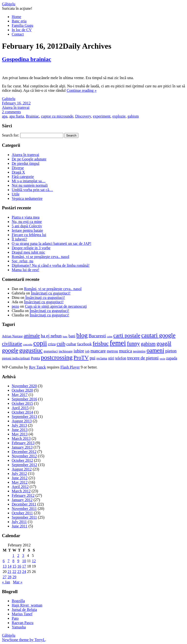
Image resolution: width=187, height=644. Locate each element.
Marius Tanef (22, 614)
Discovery (83, 116)
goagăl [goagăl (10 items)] (164, 344)
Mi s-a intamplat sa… (29, 181)
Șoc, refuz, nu (23, 261)
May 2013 (20, 434)
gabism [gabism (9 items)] (148, 344)
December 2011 (24, 504)
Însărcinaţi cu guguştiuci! (51, 293)
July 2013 (19, 425)
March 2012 (21, 491)
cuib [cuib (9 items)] (61, 344)
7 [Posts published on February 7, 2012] (9, 561)
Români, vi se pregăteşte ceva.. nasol (40, 257)
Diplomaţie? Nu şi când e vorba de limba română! (51, 265)
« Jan (6, 582)
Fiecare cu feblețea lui (29, 235)
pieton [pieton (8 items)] (171, 351)
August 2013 (22, 421)
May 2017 (20, 395)
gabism (133, 116)
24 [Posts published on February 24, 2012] (24, 572)
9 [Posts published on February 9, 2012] (18, 561)
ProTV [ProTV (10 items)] (81, 358)
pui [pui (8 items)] (93, 358)
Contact (18, 34)
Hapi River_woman (27, 605)
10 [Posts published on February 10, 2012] (24, 561)
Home (16, 17)
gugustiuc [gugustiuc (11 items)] (31, 350)
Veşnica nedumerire (27, 198)
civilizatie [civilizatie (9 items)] (12, 344)
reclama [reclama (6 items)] (102, 358)
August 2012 (22, 469)
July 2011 (19, 522)
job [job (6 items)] (87, 351)
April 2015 (20, 408)
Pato (15, 618)
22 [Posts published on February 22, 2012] (14, 572)
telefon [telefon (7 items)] (121, 358)
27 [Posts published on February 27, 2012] (5, 577)
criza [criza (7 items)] (52, 344)
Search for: (11, 135)
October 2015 (22, 403)
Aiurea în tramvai (16, 107)
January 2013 (22, 447)
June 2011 (20, 526)
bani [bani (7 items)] (72, 336)
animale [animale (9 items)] (32, 336)
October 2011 (22, 513)
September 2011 (24, 517)
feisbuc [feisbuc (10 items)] (101, 344)
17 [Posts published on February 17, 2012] (24, 566)
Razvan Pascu (23, 623)
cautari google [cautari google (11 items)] (158, 335)
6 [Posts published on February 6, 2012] (4, 561)
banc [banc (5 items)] (65, 336)
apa (5, 116)
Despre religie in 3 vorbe (31, 248)
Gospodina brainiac (27, 59)
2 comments (11, 112)
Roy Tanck (37, 367)
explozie (119, 116)
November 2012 (24, 456)
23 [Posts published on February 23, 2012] (19, 572)
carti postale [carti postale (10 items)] (127, 336)
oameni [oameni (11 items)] (155, 350)
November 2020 (24, 386)
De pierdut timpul (26, 163)
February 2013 (23, 443)
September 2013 (24, 417)
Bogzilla (18, 601)
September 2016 (24, 399)
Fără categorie (23, 177)
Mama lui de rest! (25, 270)
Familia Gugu (22, 25)
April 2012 (20, 487)
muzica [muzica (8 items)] (125, 351)
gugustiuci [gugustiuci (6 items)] (51, 351)
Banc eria (19, 21)
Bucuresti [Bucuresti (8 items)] (97, 336)
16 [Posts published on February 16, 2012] (19, 566)
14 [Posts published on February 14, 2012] (9, 566)
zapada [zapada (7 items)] (172, 358)
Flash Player (70, 367)
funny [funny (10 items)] (133, 344)
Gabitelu (9, 99)
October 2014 (22, 412)
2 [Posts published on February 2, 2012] (18, 556)
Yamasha (19, 627)
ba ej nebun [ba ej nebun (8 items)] (51, 336)
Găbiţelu (9, 4)
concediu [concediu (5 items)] (28, 345)
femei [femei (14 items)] (118, 343)
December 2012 (24, 452)
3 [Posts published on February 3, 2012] (23, 556)
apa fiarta (17, 116)
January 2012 (22, 500)
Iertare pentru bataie (27, 230)
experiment (102, 116)
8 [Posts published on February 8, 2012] (13, 561)
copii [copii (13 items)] (40, 343)
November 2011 (24, 509)
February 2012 (23, 495)
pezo (15, 306)
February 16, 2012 (16, 103)
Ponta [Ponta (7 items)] (35, 358)
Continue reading (82, 90)
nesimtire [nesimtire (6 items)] (139, 351)
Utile (16, 194)
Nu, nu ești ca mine (27, 222)
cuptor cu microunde (57, 116)
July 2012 (19, 474)
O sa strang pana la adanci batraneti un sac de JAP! (51, 244)
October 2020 (22, 390)
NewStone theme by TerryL (24, 640)
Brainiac (32, 116)
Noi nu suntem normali (30, 185)
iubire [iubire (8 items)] (79, 351)
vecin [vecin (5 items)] (162, 359)
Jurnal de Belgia (24, 610)
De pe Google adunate (29, 159)
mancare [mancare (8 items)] (98, 351)
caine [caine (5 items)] (110, 336)
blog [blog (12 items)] (82, 335)
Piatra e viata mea (26, 217)
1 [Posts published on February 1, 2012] (13, 556)
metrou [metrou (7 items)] (112, 351)
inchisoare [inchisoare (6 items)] (66, 351)
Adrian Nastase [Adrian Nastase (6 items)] (12, 336)
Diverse (18, 168)
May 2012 (20, 482)
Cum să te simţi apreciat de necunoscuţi (56, 306)
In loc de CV (22, 30)
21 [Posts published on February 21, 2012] (9, 572)
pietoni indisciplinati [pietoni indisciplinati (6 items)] (16, 358)
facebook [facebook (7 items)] (84, 344)
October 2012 (22, 460)
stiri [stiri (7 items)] (111, 358)
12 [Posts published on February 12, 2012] (34, 561)
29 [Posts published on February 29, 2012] (14, 577)
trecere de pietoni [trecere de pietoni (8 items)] (143, 358)
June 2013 (20, 430)
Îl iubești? (19, 239)
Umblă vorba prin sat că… (32, 190)
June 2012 (20, 478)
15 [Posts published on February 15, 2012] (14, 566)
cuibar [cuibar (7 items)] (71, 344)
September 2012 (24, 465)
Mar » (18, 582)
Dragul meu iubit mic (28, 252)
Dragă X (18, 172)
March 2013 (21, 438)
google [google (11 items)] (10, 350)
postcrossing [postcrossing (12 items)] (57, 357)
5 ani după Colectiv (27, 226)
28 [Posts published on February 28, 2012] (9, 577)
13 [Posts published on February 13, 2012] (5, 566)
